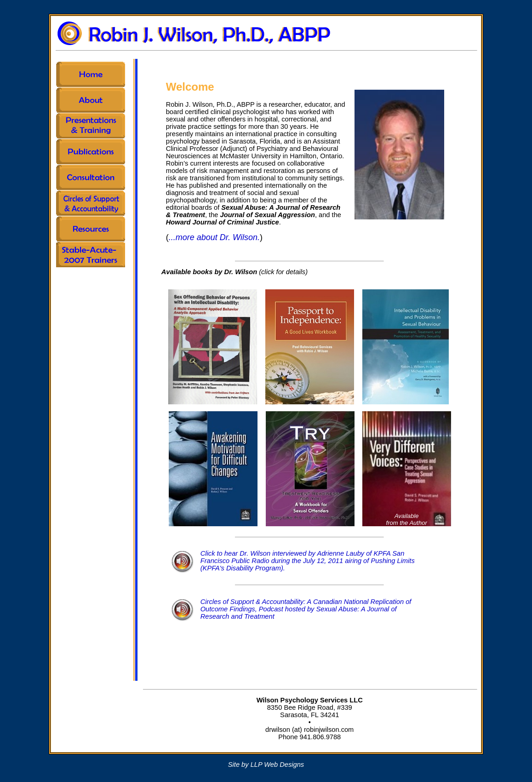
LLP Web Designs (277, 765)
